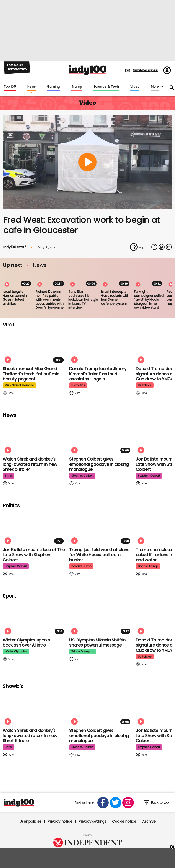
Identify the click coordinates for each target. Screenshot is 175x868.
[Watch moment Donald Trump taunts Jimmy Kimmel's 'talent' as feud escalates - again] (101, 347)
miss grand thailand (19, 385)
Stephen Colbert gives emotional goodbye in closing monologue (99, 464)
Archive (149, 822)
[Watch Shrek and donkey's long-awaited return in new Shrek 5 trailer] (34, 437)
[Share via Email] (169, 247)
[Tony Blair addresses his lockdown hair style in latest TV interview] (83, 280)
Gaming (53, 87)
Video (135, 87)
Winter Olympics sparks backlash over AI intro (26, 643)
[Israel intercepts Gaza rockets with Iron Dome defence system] (116, 280)
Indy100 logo (88, 70)
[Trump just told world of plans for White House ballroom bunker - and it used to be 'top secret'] (101, 528)
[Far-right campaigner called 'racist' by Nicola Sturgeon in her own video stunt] (149, 280)
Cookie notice (124, 822)
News (31, 87)
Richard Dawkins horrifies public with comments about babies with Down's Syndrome (50, 300)
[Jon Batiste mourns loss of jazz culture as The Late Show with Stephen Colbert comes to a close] (34, 528)
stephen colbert (82, 476)
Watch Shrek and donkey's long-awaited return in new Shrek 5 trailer (30, 464)
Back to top (157, 803)
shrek (9, 476)
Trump (77, 87)
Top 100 (10, 87)
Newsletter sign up (145, 70)
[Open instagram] (128, 803)
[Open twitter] (116, 803)
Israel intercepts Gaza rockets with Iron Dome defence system (115, 298)
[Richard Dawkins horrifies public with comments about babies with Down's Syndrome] (51, 280)
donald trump (81, 566)
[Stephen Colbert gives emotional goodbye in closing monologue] (101, 437)
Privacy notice (60, 822)
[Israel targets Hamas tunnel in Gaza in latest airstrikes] (18, 280)
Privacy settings (92, 822)
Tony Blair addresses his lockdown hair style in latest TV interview (83, 300)
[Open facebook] (103, 803)
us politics (78, 385)
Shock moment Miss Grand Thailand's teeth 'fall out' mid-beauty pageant (32, 374)
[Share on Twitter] (162, 247)
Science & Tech (106, 87)
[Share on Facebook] (154, 247)
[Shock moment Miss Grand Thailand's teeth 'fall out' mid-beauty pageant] (34, 347)
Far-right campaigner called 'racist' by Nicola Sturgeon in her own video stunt (149, 300)
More (155, 87)
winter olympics (16, 651)
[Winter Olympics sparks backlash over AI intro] (34, 618)
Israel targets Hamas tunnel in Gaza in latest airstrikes (15, 298)
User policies (30, 822)
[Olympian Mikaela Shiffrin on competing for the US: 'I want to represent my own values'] (101, 618)
